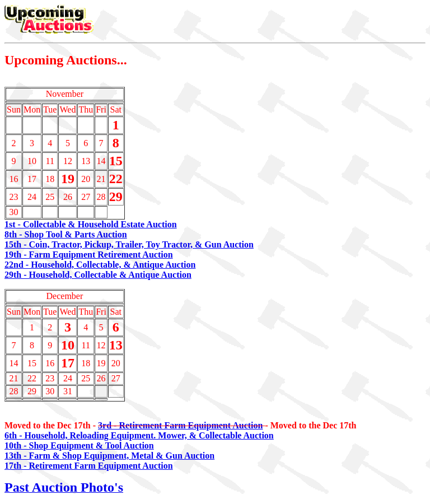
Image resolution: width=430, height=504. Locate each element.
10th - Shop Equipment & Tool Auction (79, 445)
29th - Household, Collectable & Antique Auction (98, 275)
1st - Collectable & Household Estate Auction (91, 224)
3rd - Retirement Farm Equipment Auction (180, 425)
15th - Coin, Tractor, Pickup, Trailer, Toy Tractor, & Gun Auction (129, 244)
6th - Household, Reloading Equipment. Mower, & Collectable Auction (139, 435)
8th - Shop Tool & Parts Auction (66, 234)
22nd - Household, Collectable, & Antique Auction (100, 265)
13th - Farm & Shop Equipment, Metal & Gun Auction (109, 456)
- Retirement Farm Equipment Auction (97, 466)
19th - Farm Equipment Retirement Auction (89, 255)
